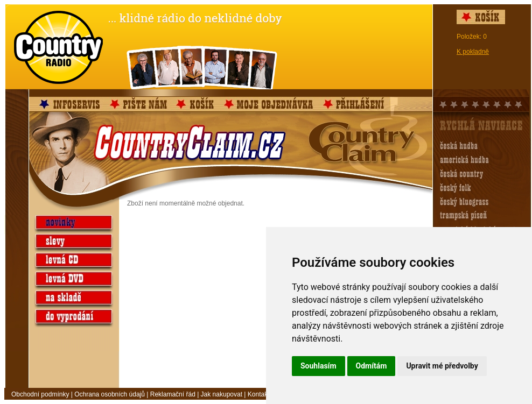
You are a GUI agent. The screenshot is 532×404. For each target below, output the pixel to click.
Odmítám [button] (372, 366)
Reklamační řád (173, 394)
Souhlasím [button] (318, 366)
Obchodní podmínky (40, 394)
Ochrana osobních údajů (110, 394)
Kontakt (259, 394)
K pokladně (473, 52)
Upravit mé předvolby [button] (442, 366)
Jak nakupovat (222, 394)
